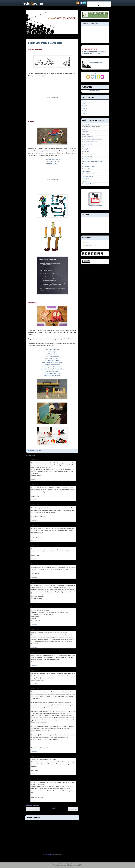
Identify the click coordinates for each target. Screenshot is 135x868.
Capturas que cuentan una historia (52, 367)
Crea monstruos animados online (52, 363)
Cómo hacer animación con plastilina (52, 369)
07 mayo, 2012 (34, 577)
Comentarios (87, 246)
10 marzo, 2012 (34, 520)
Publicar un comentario (32, 805)
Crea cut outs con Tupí (52, 162)
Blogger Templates (71, 864)
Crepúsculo (85, 132)
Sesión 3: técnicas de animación (45, 43)
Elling (84, 147)
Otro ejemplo (52, 352)
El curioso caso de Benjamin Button (92, 139)
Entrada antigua (73, 809)
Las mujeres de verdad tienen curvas (92, 161)
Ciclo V (84, 111)
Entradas (86, 242)
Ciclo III (85, 106)
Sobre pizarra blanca (52, 371)
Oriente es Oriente (87, 169)
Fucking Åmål (86, 149)
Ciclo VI (85, 113)
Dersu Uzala (86, 134)
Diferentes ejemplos (52, 164)
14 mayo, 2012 (34, 665)
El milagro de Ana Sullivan (90, 142)
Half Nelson (85, 151)
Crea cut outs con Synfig (52, 160)
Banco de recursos (95, 91)
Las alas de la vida (87, 159)
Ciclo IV (85, 108)
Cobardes (85, 129)
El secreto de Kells (87, 144)
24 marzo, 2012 (34, 541)
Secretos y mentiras (87, 176)
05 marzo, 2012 (34, 479)
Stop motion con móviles (52, 373)
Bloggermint (81, 864)
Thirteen (84, 181)
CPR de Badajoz (48, 854)
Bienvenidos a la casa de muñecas (91, 127)
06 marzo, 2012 (34, 500)
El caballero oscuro (87, 137)
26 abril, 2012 (34, 559)
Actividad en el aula (52, 354)
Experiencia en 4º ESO (52, 358)
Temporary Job (79, 866)
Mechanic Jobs (63, 866)
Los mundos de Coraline (89, 166)
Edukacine (63, 864)
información (38, 451)
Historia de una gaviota (88, 154)
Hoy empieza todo (87, 156)
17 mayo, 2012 (34, 801)
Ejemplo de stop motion (52, 350)
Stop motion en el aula (52, 356)
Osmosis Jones (86, 171)
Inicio (54, 808)
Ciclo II (84, 103)
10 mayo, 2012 (34, 602)
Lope (84, 164)
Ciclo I (84, 101)
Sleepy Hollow (86, 179)
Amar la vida (86, 124)
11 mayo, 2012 (34, 625)
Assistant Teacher (71, 866)
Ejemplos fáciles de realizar (52, 375)
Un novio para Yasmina (88, 184)
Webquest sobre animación (52, 365)
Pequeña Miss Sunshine (89, 174)
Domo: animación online (52, 360)
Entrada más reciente (33, 809)
